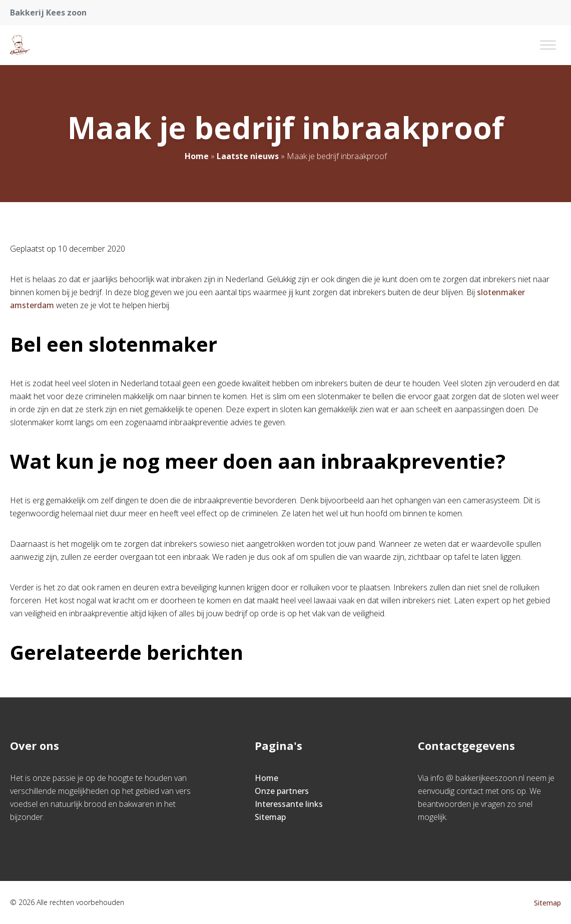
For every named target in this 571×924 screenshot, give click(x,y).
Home (197, 156)
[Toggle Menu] (548, 45)
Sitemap (270, 817)
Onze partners (282, 791)
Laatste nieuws (248, 156)
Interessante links (289, 804)
